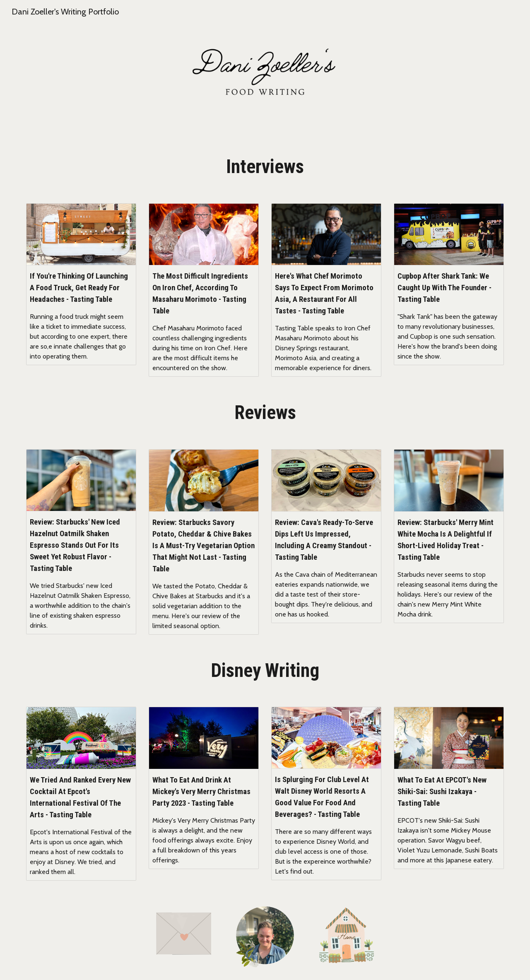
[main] (265, 167)
